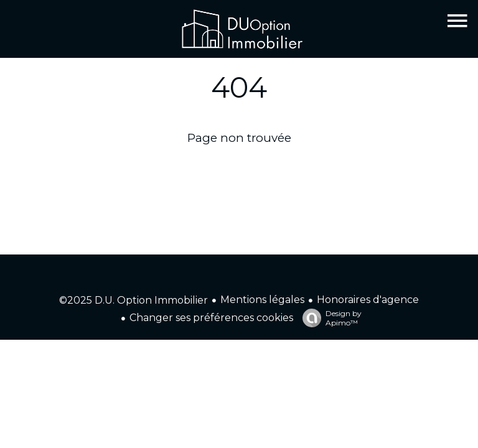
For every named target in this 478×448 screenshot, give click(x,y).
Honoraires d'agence (368, 300)
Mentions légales (262, 300)
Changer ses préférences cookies (211, 318)
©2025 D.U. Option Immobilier (134, 300)
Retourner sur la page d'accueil (239, 169)
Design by (329, 318)
